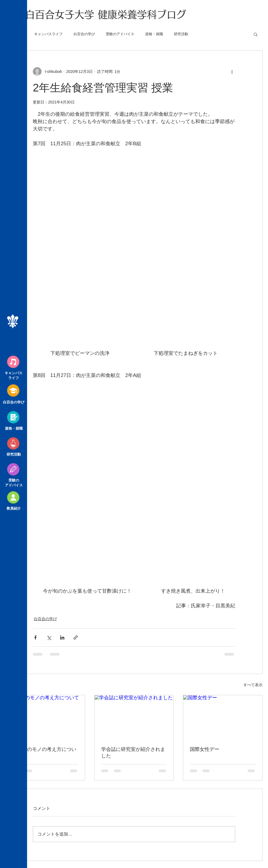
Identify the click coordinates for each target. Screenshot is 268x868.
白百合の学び (84, 34)
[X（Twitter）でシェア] (49, 637)
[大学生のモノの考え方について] (45, 717)
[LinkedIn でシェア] (62, 637)
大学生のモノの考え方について (44, 753)
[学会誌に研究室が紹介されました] (134, 717)
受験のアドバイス (120, 34)
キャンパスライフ (48, 34)
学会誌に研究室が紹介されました (133, 753)
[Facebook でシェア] (35, 637)
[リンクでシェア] (76, 637)
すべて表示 (253, 685)
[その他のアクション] (232, 72)
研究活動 (181, 34)
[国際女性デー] (223, 717)
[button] (256, 34)
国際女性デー (205, 749)
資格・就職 (154, 34)
